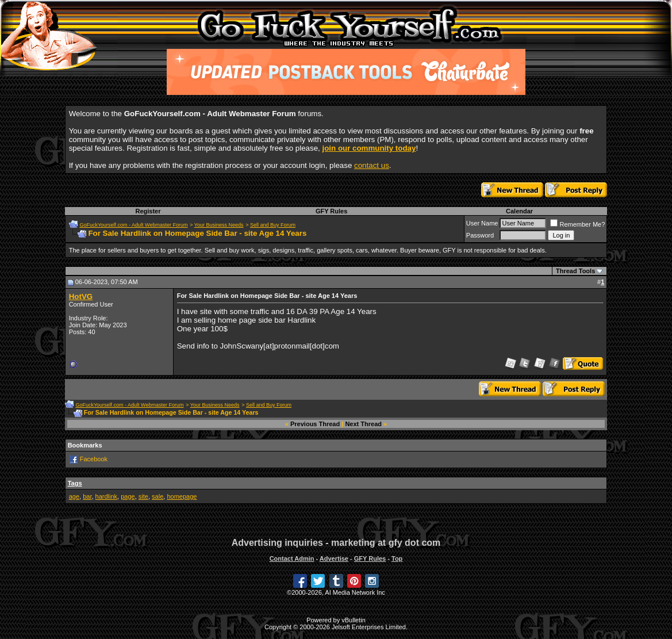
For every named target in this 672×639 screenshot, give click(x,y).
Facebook (94, 459)
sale (158, 496)
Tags (75, 483)
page (128, 496)
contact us (372, 165)
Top (397, 558)
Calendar (519, 211)
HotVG (81, 296)
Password (480, 235)
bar (87, 496)
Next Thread (363, 424)
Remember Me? (577, 224)
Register (148, 211)
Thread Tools (575, 271)
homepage (182, 496)
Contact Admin (292, 558)
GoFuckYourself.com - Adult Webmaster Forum (133, 225)
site (143, 496)
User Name (482, 223)
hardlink (107, 496)
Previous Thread (315, 424)
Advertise (334, 558)
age (74, 496)
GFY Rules (331, 211)
